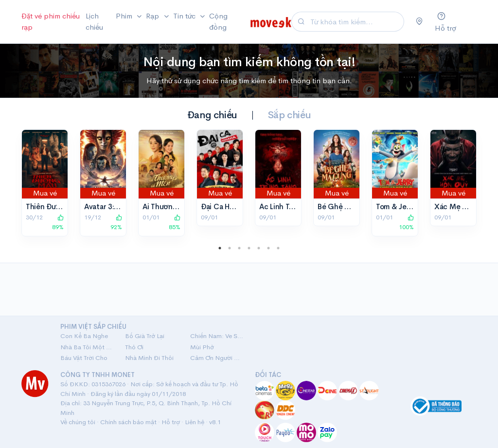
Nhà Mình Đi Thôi (149, 358)
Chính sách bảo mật (128, 422)
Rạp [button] (153, 16)
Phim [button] (125, 16)
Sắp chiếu (289, 115)
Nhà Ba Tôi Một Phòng (87, 347)
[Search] (356, 22)
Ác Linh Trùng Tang (291, 206)
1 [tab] (220, 248)
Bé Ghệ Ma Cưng (347, 206)
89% (58, 223)
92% (116, 223)
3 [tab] (239, 248)
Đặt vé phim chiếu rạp (51, 21)
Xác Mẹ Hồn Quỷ (463, 206)
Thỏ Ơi (134, 347)
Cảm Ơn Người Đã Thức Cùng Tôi (217, 358)
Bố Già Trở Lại (145, 336)
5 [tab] (259, 248)
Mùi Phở (202, 347)
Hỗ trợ (171, 422)
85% (175, 223)
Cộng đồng (218, 21)
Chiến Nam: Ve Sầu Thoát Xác (217, 336)
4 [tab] (249, 248)
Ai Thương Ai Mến (172, 206)
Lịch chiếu (94, 21)
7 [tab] (278, 248)
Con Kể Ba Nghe (84, 336)
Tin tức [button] (185, 16)
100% (406, 223)
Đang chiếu (212, 115)
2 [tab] (230, 248)
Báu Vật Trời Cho (84, 358)
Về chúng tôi (78, 422)
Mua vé (45, 193)
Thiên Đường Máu (56, 206)
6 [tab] (268, 248)
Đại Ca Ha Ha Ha (227, 206)
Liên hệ (195, 422)
